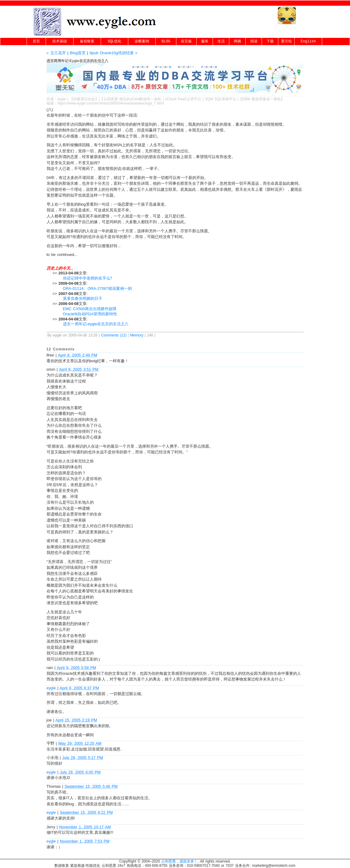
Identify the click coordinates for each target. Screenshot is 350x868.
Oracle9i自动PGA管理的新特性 (90, 314)
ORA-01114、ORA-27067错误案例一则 (97, 288)
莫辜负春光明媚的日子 (83, 298)
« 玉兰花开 (56, 53)
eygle (62, 99)
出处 (91, 99)
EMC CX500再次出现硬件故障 (90, 309)
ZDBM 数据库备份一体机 (260, 99)
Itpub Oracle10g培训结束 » (113, 53)
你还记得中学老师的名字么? (88, 278)
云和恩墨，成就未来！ (179, 861)
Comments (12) (114, 335)
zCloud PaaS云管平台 (183, 99)
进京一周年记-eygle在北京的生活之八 (96, 324)
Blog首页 (78, 53)
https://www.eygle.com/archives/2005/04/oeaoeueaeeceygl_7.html (111, 103)
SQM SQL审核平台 (221, 99)
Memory (137, 335)
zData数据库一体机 (146, 99)
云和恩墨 (111, 99)
